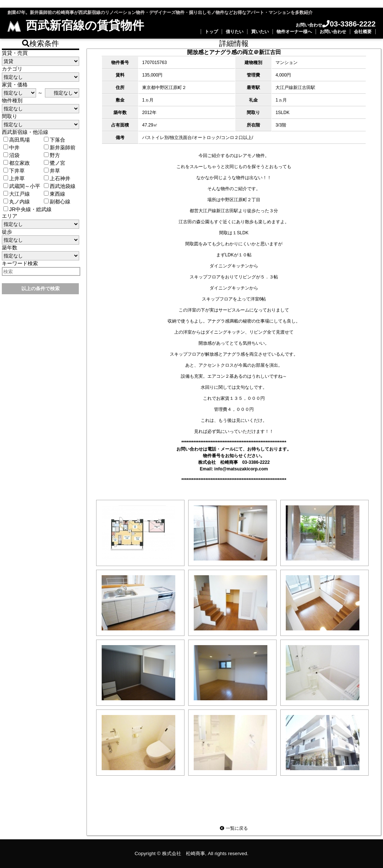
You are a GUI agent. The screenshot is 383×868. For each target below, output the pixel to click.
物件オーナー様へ (294, 32)
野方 (52, 155)
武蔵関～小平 (22, 186)
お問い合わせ (333, 32)
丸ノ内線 (17, 202)
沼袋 (11, 155)
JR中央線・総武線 (27, 209)
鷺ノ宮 (55, 163)
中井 (11, 147)
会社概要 (363, 32)
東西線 (55, 194)
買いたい (260, 32)
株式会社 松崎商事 (184, 853)
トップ (211, 32)
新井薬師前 (60, 147)
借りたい (235, 32)
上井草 (14, 178)
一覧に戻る (234, 828)
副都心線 (57, 202)
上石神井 (57, 178)
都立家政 (17, 163)
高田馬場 (17, 140)
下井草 (14, 171)
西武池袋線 (60, 186)
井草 (52, 171)
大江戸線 (17, 194)
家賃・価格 (15, 85)
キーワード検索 (20, 263)
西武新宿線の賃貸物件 (76, 25)
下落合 (55, 140)
